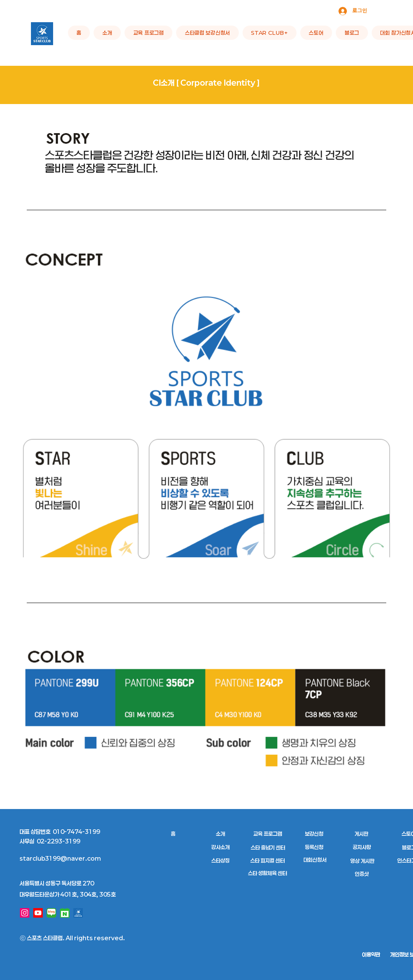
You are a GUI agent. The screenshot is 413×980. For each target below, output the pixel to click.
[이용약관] (371, 955)
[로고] (78, 913)
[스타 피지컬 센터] (268, 860)
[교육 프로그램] (268, 834)
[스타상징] (221, 860)
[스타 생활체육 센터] (268, 873)
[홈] (173, 834)
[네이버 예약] (65, 913)
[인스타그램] (25, 913)
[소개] (221, 834)
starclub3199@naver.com (60, 858)
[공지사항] (362, 847)
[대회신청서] (315, 860)
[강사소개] (221, 847)
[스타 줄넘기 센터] (268, 847)
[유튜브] (38, 913)
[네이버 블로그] (51, 913)
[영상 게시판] (362, 861)
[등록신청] (314, 847)
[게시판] (362, 834)
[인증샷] (362, 874)
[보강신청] (314, 834)
